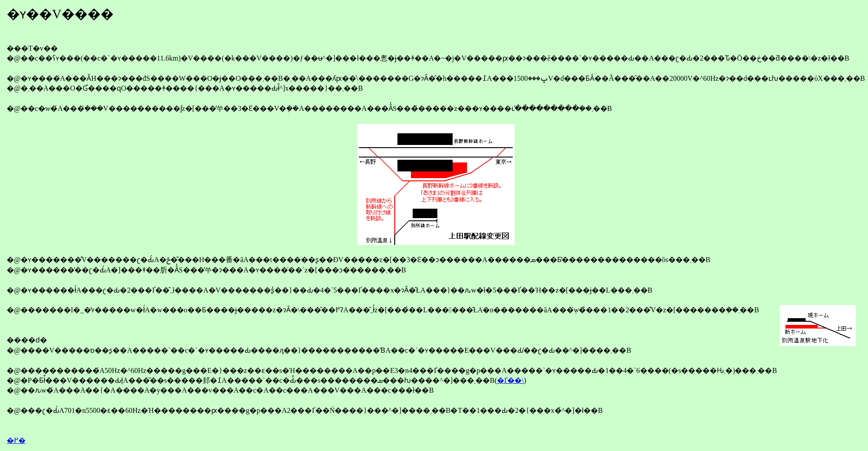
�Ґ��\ (510, 380)
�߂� (16, 440)
